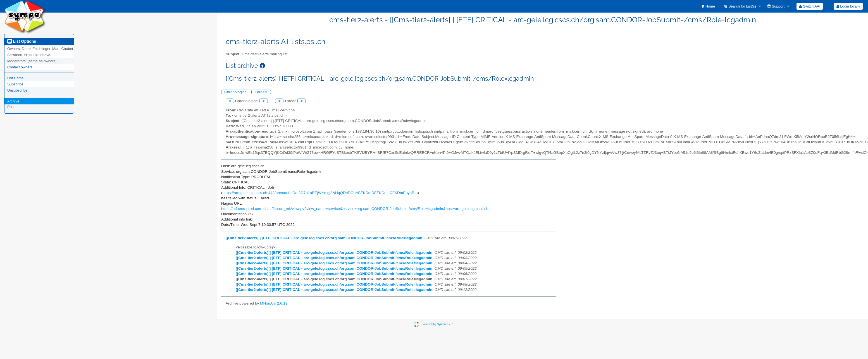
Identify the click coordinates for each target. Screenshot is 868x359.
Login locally (848, 6)
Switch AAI (810, 6)
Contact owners (20, 67)
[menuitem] (708, 6)
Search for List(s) (740, 6)
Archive (13, 101)
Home (708, 6)
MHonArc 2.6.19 (274, 303)
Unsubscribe (17, 90)
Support (776, 6)
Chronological (236, 92)
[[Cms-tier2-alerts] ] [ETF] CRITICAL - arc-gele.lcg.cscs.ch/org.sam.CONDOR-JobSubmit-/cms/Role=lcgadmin (324, 238)
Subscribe (15, 84)
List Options (22, 41)
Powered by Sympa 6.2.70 (438, 324)
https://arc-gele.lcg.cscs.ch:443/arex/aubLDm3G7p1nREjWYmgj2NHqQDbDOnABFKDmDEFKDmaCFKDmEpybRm (320, 193)
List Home (15, 78)
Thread (261, 92)
